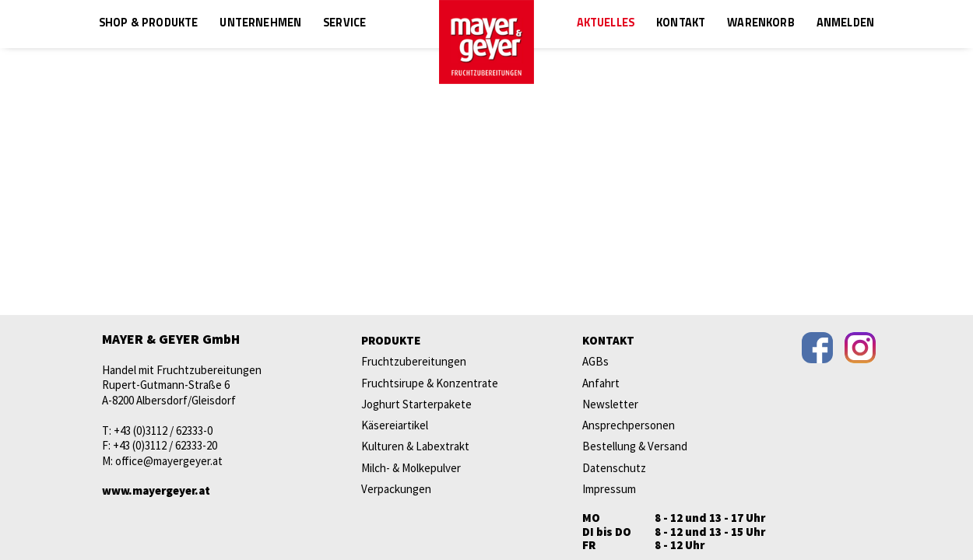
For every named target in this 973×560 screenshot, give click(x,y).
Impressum (609, 489)
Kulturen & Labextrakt (415, 446)
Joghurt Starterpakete (416, 404)
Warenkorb (760, 24)
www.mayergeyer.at (156, 490)
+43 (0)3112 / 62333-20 (165, 445)
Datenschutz (614, 468)
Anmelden (845, 24)
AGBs (595, 361)
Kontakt (681, 24)
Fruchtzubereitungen (414, 361)
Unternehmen (260, 24)
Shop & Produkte (148, 24)
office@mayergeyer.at (169, 461)
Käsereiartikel (395, 425)
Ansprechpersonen (629, 425)
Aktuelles (606, 24)
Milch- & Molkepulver (411, 468)
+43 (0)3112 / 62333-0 (163, 430)
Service (344, 24)
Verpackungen (396, 489)
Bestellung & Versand (635, 446)
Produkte (391, 340)
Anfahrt (601, 383)
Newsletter (610, 404)
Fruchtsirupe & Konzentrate (430, 383)
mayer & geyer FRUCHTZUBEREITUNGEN (486, 42)
